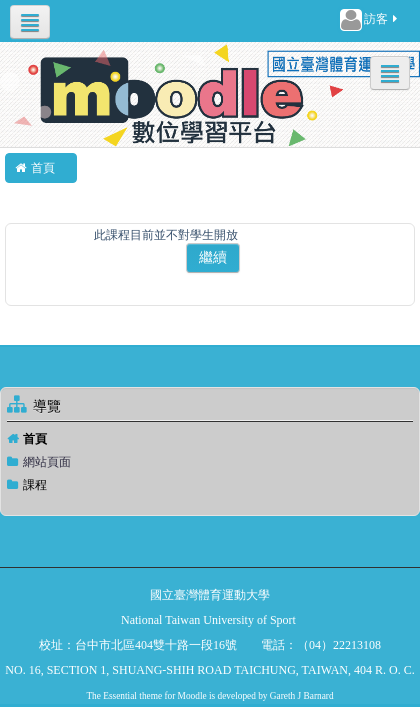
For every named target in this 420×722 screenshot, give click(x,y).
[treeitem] (210, 439)
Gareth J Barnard (302, 696)
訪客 (370, 20)
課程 (35, 485)
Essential (120, 696)
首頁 (35, 439)
